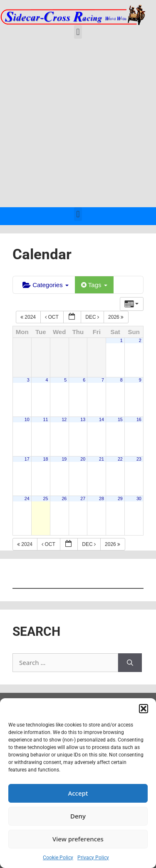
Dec (93, 317)
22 (120, 459)
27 (83, 498)
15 (120, 419)
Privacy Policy (93, 858)
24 (27, 498)
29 (120, 498)
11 (46, 419)
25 (46, 498)
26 (64, 498)
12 (64, 419)
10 (27, 419)
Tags (94, 285)
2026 (116, 317)
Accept (78, 793)
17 (27, 459)
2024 (29, 317)
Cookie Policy (58, 858)
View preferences (78, 839)
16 (139, 419)
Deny (78, 816)
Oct (52, 317)
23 (139, 459)
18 (46, 459)
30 (139, 498)
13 (83, 419)
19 (64, 459)
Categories (46, 285)
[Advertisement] (78, 125)
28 (102, 498)
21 (102, 459)
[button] (144, 709)
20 (83, 459)
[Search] (130, 663)
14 (102, 419)
